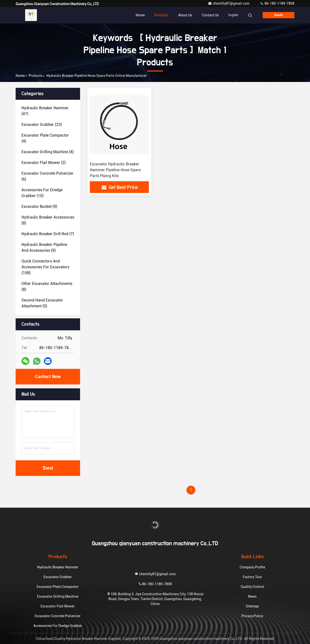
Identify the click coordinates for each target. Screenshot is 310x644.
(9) (39, 206)
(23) (42, 125)
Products (161, 15)
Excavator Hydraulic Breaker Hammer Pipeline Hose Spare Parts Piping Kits (115, 170)
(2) (44, 163)
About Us (185, 15)
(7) (48, 234)
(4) (45, 138)
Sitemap (252, 606)
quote (279, 15)
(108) (45, 267)
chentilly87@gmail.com (229, 3)
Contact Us (210, 15)
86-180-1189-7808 (277, 3)
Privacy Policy (252, 616)
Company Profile (252, 567)
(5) (42, 303)
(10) (42, 193)
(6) (47, 176)
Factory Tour (252, 577)
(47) (45, 111)
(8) (48, 220)
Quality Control (252, 587)
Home (140, 15)
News (252, 596)
